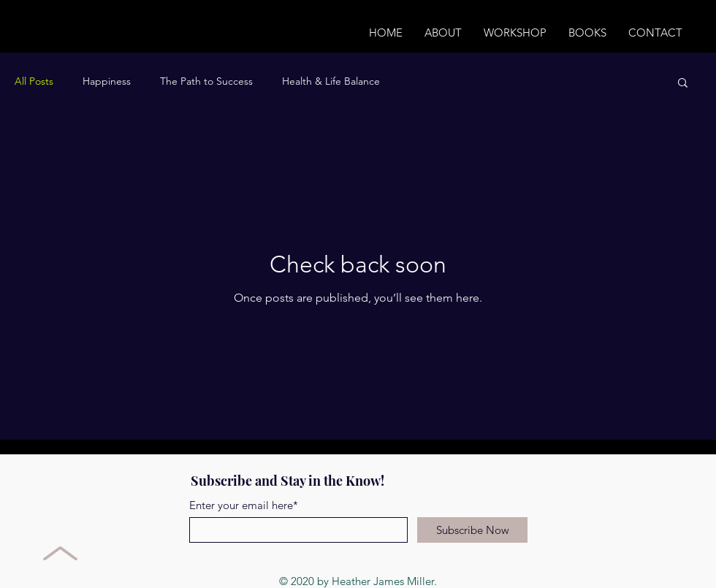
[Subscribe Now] (472, 530)
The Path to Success (206, 81)
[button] (683, 84)
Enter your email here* (244, 505)
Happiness (107, 81)
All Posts (34, 81)
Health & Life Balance (331, 81)
